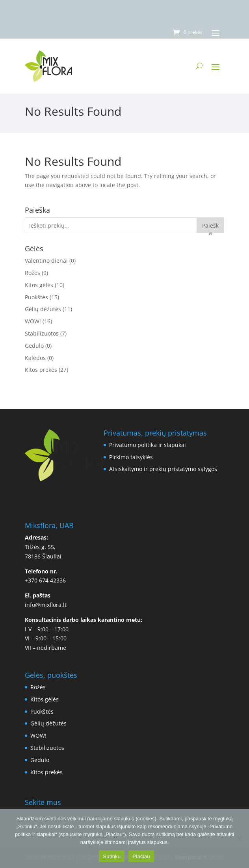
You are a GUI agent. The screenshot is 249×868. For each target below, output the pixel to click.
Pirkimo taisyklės (131, 457)
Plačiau (141, 856)
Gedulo (34, 346)
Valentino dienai (46, 261)
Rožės (33, 273)
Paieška (210, 227)
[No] (239, 838)
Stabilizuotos (42, 333)
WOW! (33, 321)
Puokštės (36, 297)
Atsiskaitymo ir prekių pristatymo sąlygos (163, 469)
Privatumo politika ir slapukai (148, 445)
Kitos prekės (41, 370)
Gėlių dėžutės (43, 309)
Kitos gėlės (39, 285)
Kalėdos (35, 358)
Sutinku (112, 856)
